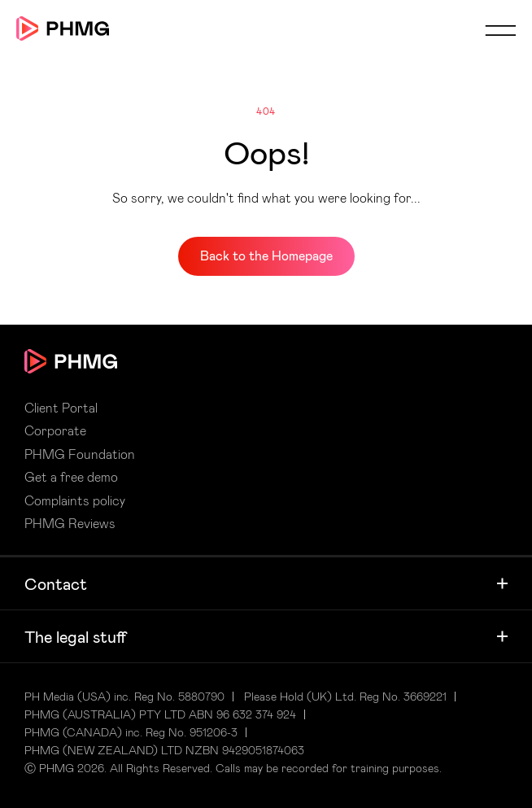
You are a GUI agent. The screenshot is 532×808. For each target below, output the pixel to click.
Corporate (55, 430)
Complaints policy (75, 500)
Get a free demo (71, 477)
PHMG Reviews (70, 523)
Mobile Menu (500, 30)
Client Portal (61, 408)
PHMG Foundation (80, 454)
